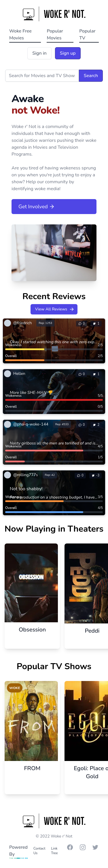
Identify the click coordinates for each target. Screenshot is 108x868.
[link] (29, 323)
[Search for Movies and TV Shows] (42, 76)
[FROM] (32, 730)
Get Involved (37, 207)
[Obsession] (32, 592)
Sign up (68, 53)
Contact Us (39, 851)
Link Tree (54, 851)
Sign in (39, 53)
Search (91, 76)
